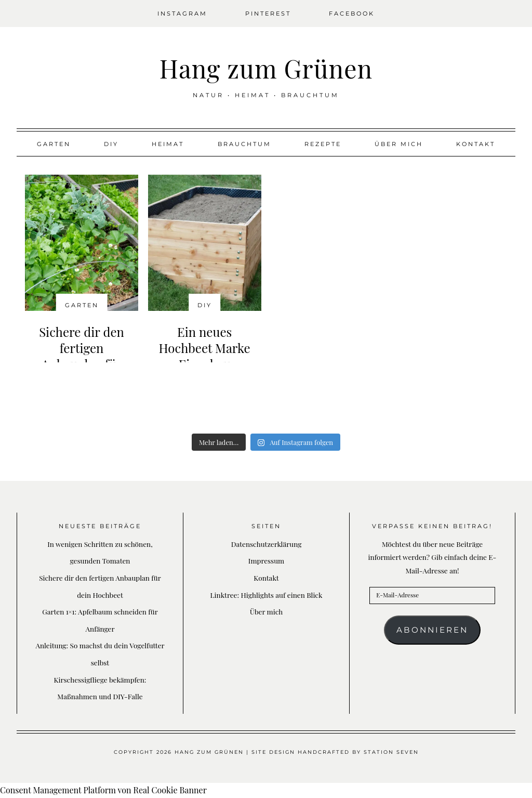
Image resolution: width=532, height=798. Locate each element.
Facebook (352, 14)
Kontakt (476, 144)
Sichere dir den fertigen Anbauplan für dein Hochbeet (82, 356)
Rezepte (323, 144)
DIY (111, 144)
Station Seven (391, 752)
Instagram (182, 14)
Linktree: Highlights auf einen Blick (267, 595)
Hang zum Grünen (266, 68)
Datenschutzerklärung (267, 544)
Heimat (168, 144)
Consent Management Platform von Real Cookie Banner (103, 790)
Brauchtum (244, 144)
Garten (54, 144)
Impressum (266, 560)
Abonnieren (432, 630)
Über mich (399, 144)
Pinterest (268, 14)
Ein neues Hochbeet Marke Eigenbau (205, 348)
